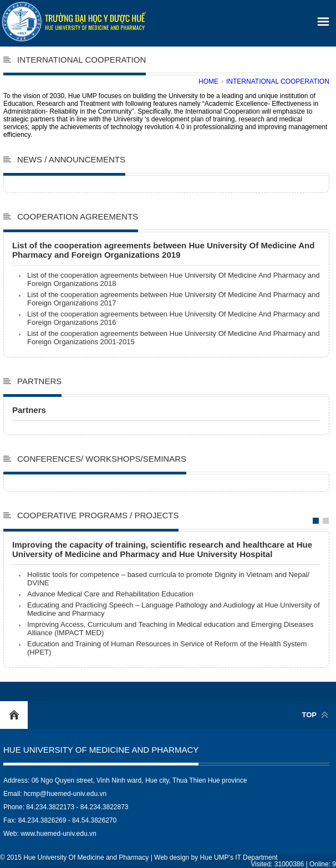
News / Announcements (71, 159)
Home (208, 81)
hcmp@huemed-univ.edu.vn (65, 794)
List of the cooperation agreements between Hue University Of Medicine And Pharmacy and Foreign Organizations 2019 (163, 250)
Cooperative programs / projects (98, 515)
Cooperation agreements (78, 216)
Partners (39, 381)
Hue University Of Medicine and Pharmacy (101, 750)
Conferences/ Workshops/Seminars (102, 459)
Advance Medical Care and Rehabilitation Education (110, 594)
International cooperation (278, 81)
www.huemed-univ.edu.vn (58, 834)
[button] (322, 18)
